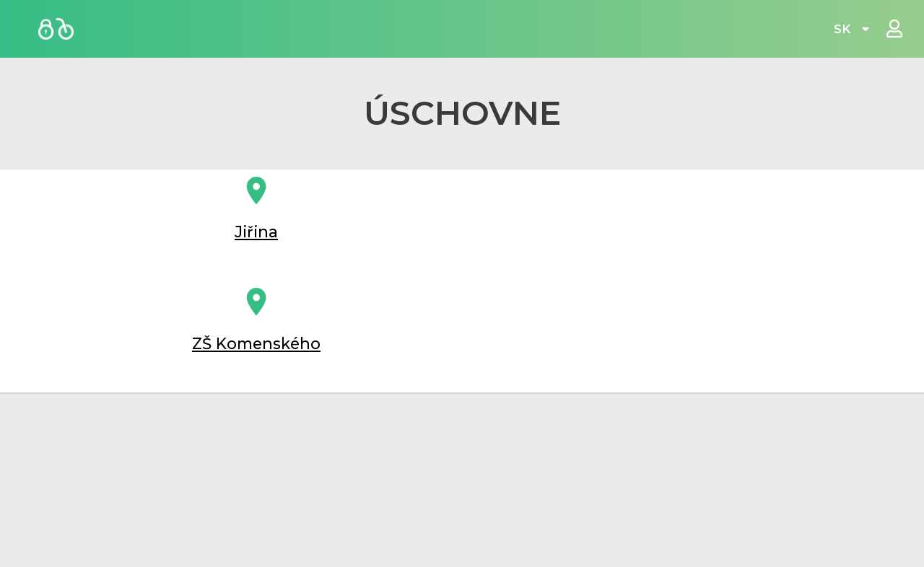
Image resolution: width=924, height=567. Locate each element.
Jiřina (257, 239)
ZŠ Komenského (256, 359)
